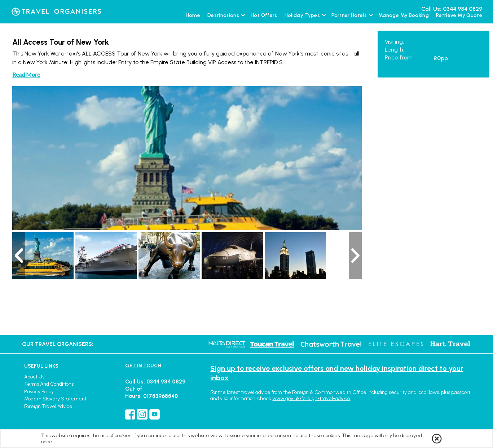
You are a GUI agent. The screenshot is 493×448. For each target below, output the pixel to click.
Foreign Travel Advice (48, 406)
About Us (34, 377)
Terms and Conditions (49, 384)
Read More (26, 74)
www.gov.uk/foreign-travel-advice (311, 398)
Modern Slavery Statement (55, 399)
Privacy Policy (39, 392)
